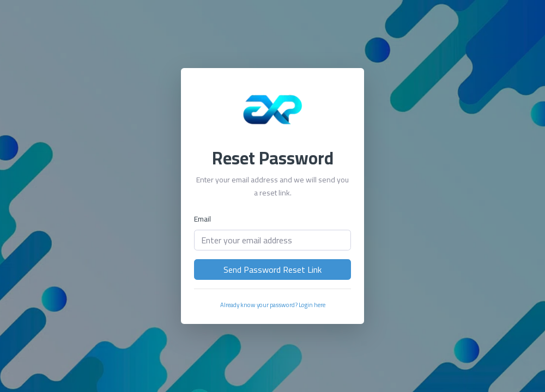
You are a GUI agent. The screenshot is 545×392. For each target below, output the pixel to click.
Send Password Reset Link (272, 269)
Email (202, 219)
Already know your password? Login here (273, 305)
